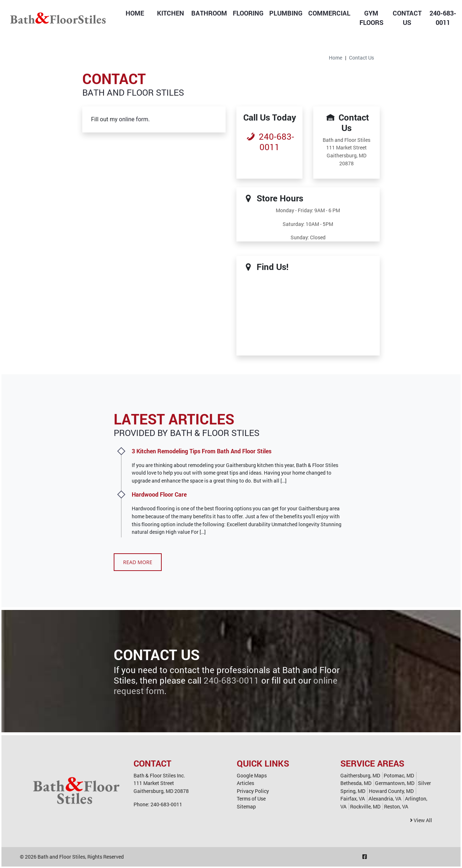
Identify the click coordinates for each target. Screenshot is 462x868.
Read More (138, 562)
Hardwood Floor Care (159, 494)
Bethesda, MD (356, 783)
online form (134, 119)
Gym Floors (371, 18)
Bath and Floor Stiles (61, 857)
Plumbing (286, 13)
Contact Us (407, 18)
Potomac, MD (399, 775)
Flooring (248, 13)
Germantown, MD (395, 783)
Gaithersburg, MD (360, 775)
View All (421, 820)
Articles (245, 783)
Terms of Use (251, 799)
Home (135, 13)
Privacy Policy (253, 791)
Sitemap (246, 806)
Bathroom (209, 13)
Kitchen (171, 13)
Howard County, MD (391, 791)
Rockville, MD (365, 806)
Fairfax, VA (353, 799)
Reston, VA (396, 806)
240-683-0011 (443, 18)
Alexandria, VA (385, 799)
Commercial (329, 13)
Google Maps (252, 775)
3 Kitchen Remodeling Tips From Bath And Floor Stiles (202, 451)
